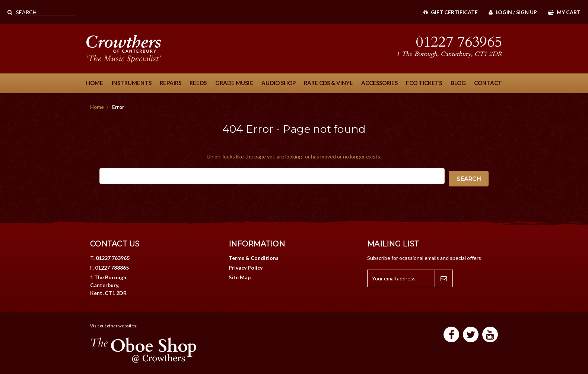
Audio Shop (279, 83)
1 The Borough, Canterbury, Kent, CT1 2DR (109, 285)
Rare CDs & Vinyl (328, 83)
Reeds (198, 83)
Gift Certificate (451, 12)
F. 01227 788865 (109, 268)
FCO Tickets (424, 83)
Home (95, 83)
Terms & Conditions (254, 258)
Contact (488, 83)
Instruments (132, 83)
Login (500, 12)
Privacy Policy (246, 268)
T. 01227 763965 (110, 258)
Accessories (379, 83)
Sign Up (527, 12)
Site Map (240, 277)
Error (118, 107)
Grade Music (234, 83)
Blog (458, 83)
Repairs (171, 83)
